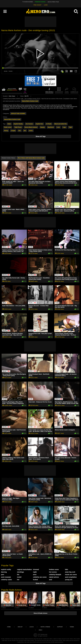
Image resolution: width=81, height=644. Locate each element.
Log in (32, 627)
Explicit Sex (39, 124)
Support (60, 627)
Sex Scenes (29, 124)
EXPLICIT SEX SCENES (18, 114)
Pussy (6, 131)
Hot (25, 131)
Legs (64, 127)
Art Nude (49, 124)
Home (9, 627)
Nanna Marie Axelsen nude (30, 101)
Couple (13, 131)
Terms (72, 627)
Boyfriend (51, 127)
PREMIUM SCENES (40, 2)
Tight (70, 127)
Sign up (20, 627)
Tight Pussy (18, 127)
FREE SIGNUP (37, 5)
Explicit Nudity (18, 124)
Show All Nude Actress (40, 613)
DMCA (41, 630)
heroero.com (44, 634)
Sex (20, 131)
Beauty (43, 127)
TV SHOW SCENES (28, 2)
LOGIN (46, 5)
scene (31, 131)
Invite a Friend (45, 627)
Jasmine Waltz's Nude (53, 2)
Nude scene (8, 127)
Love (58, 127)
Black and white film (61, 124)
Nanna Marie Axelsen (31, 127)
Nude (9, 124)
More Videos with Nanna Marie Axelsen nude (31, 158)
